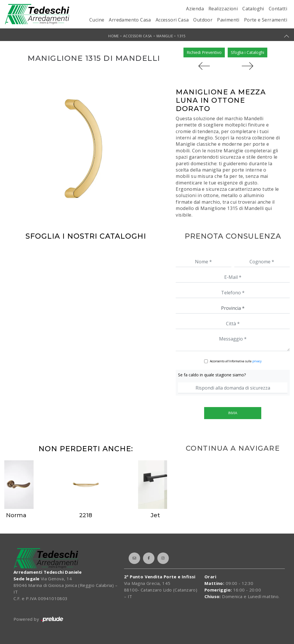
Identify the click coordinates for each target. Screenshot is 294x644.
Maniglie (165, 36)
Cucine (97, 20)
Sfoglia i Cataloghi (247, 52)
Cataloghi (253, 9)
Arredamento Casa (130, 20)
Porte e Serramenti (266, 20)
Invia (233, 413)
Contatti (278, 9)
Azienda (195, 9)
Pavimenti (228, 20)
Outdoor (203, 20)
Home (114, 36)
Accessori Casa (172, 20)
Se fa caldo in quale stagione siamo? (212, 375)
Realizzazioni (223, 9)
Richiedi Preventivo (204, 52)
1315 (181, 36)
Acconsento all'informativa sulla (236, 361)
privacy (257, 361)
